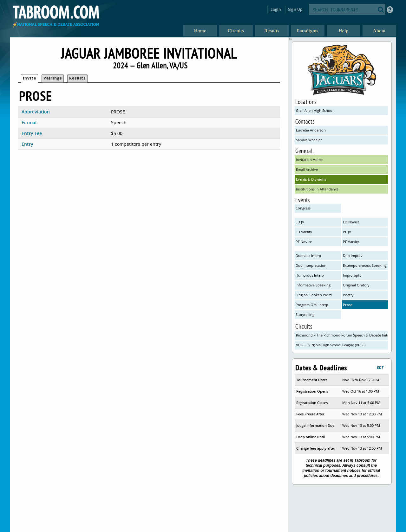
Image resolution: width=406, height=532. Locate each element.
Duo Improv (353, 256)
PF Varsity (351, 242)
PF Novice (304, 242)
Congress (303, 208)
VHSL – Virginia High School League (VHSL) (331, 345)
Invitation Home (309, 160)
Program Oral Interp (312, 305)
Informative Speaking (313, 285)
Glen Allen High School (315, 110)
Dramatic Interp (308, 256)
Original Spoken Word (314, 295)
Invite (29, 78)
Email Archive (307, 169)
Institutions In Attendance (317, 189)
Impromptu (352, 275)
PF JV (347, 232)
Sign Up (295, 9)
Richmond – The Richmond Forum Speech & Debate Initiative (342, 335)
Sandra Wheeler (309, 140)
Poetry (348, 295)
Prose (348, 305)
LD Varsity (304, 232)
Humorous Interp (310, 275)
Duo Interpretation (311, 265)
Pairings (53, 78)
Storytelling (305, 314)
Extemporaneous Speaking (365, 265)
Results (77, 78)
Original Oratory (356, 285)
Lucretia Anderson (311, 130)
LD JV (300, 222)
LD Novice (351, 222)
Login (276, 9)
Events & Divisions (311, 179)
